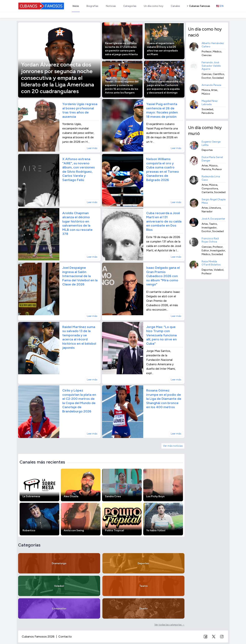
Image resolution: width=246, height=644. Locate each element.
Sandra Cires (113, 496)
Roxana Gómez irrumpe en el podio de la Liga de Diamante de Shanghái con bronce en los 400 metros (164, 399)
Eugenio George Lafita (211, 143)
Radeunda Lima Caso (211, 178)
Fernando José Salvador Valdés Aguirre (211, 66)
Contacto (65, 637)
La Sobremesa (31, 496)
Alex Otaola (71, 496)
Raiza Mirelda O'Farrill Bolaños (211, 263)
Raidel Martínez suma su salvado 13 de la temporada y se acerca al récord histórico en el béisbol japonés (79, 337)
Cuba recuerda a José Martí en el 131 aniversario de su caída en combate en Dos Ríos (164, 221)
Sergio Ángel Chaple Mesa (214, 201)
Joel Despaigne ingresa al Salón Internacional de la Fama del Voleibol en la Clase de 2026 (80, 276)
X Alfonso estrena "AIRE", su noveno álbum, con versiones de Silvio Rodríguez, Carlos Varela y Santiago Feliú (79, 169)
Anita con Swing (74, 530)
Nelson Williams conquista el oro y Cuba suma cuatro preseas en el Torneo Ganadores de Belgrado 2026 (163, 169)
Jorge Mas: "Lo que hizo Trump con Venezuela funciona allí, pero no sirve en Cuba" (161, 335)
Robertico (29, 530)
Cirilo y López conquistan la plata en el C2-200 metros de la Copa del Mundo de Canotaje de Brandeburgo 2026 (79, 401)
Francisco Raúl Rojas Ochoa (210, 240)
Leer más (92, 148)
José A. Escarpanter (213, 219)
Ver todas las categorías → (169, 625)
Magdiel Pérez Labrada (210, 103)
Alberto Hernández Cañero (213, 45)
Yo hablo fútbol (156, 530)
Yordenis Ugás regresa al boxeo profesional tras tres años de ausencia (80, 110)
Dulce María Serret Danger (212, 159)
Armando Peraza (211, 85)
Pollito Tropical (114, 530)
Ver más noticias (173, 446)
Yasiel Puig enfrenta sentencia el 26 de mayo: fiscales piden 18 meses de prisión (162, 110)
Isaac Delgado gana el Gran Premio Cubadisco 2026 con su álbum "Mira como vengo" (163, 276)
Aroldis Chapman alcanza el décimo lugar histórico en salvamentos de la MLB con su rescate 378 (77, 224)
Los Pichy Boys (155, 496)
